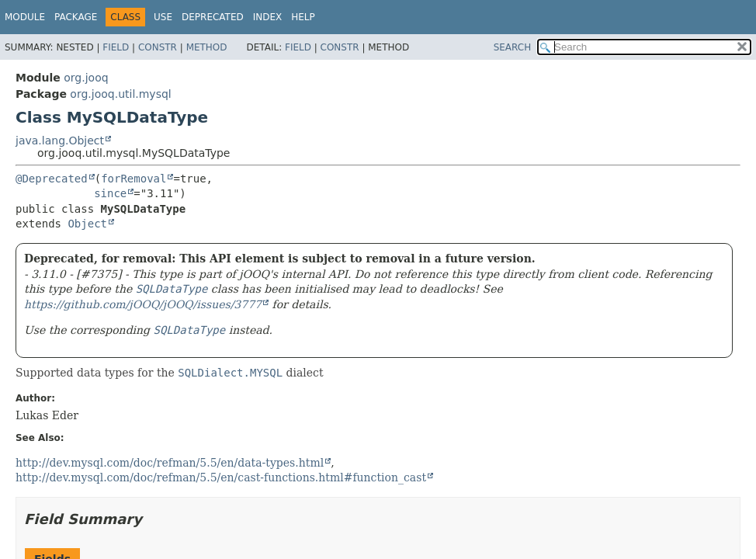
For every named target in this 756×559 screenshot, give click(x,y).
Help (303, 17)
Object (87, 224)
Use (163, 17)
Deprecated (213, 17)
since (110, 193)
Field (116, 47)
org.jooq (86, 78)
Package (76, 17)
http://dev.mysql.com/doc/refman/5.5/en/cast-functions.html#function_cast (221, 477)
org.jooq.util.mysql (120, 94)
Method (207, 47)
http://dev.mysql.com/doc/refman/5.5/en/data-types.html (170, 463)
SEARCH (513, 47)
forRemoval (134, 179)
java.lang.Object (60, 141)
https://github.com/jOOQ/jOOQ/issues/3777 (143, 304)
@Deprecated (52, 179)
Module (25, 17)
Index (268, 17)
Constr (158, 47)
